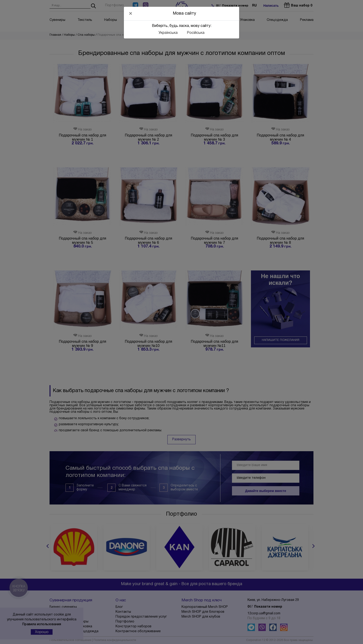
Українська (168, 33)
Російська (196, 33)
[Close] (131, 13)
